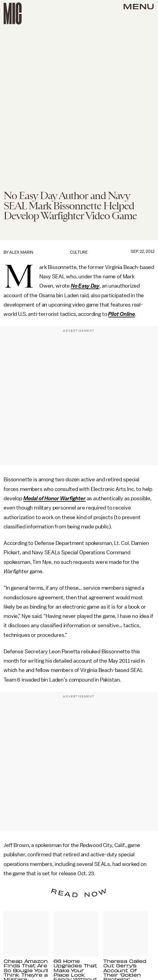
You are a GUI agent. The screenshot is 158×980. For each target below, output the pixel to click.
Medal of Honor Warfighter (55, 498)
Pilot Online (122, 314)
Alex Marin (21, 252)
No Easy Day (85, 286)
